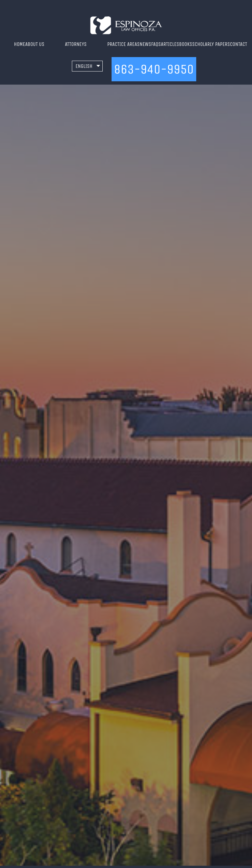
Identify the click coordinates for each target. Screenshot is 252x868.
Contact (239, 44)
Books (186, 44)
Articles (170, 44)
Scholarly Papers (211, 44)
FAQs (156, 44)
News (146, 44)
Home (20, 44)
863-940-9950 (154, 69)
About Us (35, 44)
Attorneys (76, 44)
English (84, 66)
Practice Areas (124, 44)
